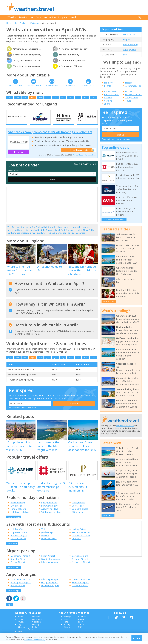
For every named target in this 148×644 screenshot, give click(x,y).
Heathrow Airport (50, 589)
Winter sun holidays (51, 515)
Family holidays (18, 512)
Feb (17, 97)
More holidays (14, 520)
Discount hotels (18, 542)
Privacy (21, 625)
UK (16, 23)
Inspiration (50, 17)
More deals (12, 547)
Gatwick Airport (80, 559)
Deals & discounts (88, 85)
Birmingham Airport (51, 562)
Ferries (129, 91)
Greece (81, 623)
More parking (14, 571)
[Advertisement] (100, 8)
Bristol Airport (18, 566)
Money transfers (133, 94)
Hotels (128, 83)
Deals (38, 17)
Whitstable (35, 23)
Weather (12, 17)
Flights (108, 86)
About (20, 620)
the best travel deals (125, 426)
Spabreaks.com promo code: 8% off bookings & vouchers (50, 135)
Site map (21, 630)
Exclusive (19, 156)
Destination (13, 174)
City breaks (16, 509)
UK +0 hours (129, 34)
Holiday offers (17, 533)
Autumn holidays (50, 512)
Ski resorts (77, 515)
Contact (21, 623)
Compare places (80, 512)
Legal (20, 628)
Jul (55, 97)
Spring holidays (49, 506)
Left (125, 55)
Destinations (26, 17)
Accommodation (133, 86)
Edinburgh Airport (50, 566)
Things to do (132, 98)
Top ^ (9, 608)
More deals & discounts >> (114, 220)
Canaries (82, 620)
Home (9, 23)
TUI (43, 533)
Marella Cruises (49, 542)
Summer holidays (50, 509)
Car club (108, 98)
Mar (25, 97)
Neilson (45, 539)
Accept (137, 638)
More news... (108, 515)
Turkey (81, 628)
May (40, 97)
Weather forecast (52, 85)
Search (73, 17)
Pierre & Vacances (81, 536)
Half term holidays (20, 515)
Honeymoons (78, 506)
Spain (81, 625)
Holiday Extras (79, 533)
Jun (48, 97)
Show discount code (79, 154)
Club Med (77, 542)
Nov (86, 97)
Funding (36, 628)
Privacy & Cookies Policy (35, 640)
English (127, 39)
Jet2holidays (47, 536)
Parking (67, 628)
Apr (32, 97)
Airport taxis (110, 91)
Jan (10, 97)
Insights (62, 17)
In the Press (33, 632)
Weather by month (34, 85)
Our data (36, 620)
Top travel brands (20, 536)
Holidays (108, 83)
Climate (67, 630)
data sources (79, 236)
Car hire (108, 101)
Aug (63, 97)
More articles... (109, 301)
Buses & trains (111, 94)
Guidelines (37, 625)
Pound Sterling (131, 44)
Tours (128, 101)
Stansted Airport (19, 562)
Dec (93, 97)
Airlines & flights (19, 539)
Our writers (37, 623)
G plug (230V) (130, 50)
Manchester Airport (20, 559)
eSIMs (107, 104)
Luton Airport (48, 559)
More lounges (14, 594)
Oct (78, 97)
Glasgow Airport (80, 562)
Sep (71, 97)
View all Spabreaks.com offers (84, 158)
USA (80, 630)
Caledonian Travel (81, 539)
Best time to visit (15, 85)
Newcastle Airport (81, 566)
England (23, 23)
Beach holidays (18, 506)
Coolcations (78, 509)
